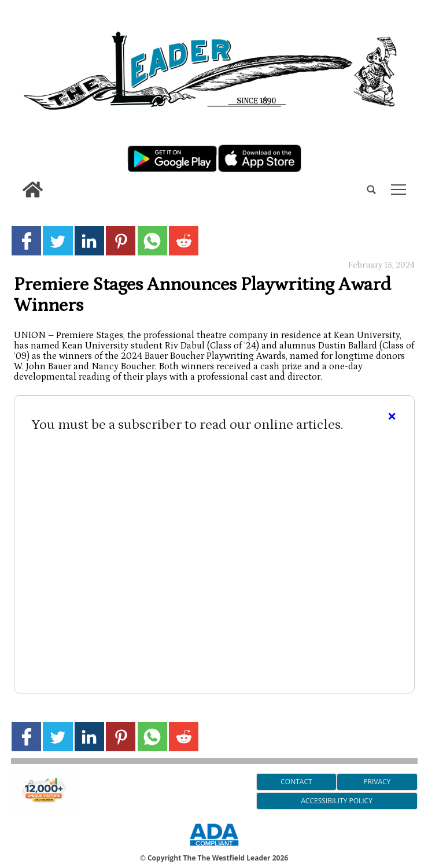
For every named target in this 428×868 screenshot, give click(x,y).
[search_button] (16, 181)
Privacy (377, 782)
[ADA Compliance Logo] (214, 848)
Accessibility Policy (336, 801)
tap (399, 190)
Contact (296, 782)
